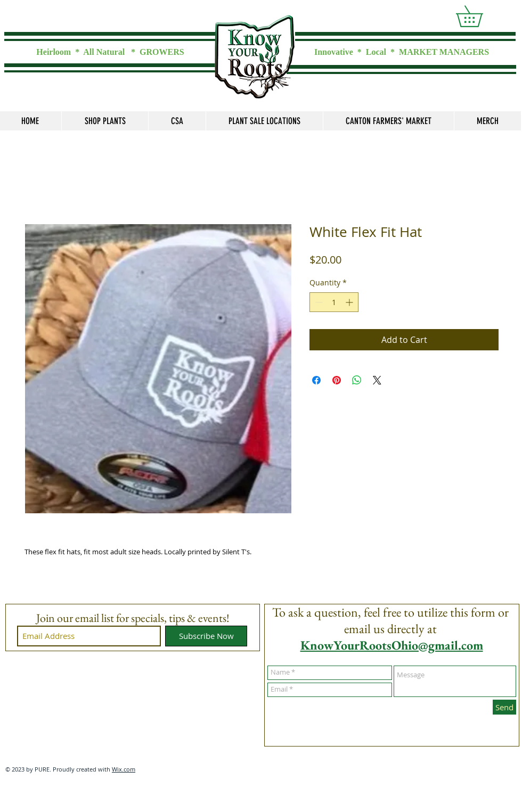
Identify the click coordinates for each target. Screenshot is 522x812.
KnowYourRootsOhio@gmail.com (392, 645)
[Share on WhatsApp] (357, 380)
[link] (480, 16)
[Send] (504, 707)
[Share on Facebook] (316, 380)
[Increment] (350, 302)
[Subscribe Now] (206, 636)
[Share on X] (377, 380)
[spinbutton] (334, 302)
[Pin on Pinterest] (337, 380)
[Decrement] (318, 302)
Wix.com (124, 769)
